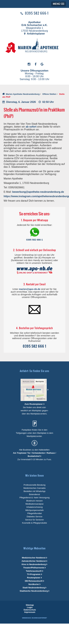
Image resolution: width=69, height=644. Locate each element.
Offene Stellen (49, 94)
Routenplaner (34, 578)
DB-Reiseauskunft (34, 581)
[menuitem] (30, 605)
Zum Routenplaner (34, 404)
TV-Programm (34, 574)
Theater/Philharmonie (34, 568)
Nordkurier (34, 584)
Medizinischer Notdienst (34, 558)
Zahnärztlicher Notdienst (34, 561)
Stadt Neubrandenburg (34, 588)
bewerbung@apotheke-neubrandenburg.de (38, 192)
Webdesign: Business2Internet (34, 618)
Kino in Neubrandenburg (34, 564)
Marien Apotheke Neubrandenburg (23, 94)
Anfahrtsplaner (34, 34)
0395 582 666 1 (34, 346)
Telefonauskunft (34, 571)
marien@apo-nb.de (30, 289)
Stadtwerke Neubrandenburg (34, 591)
